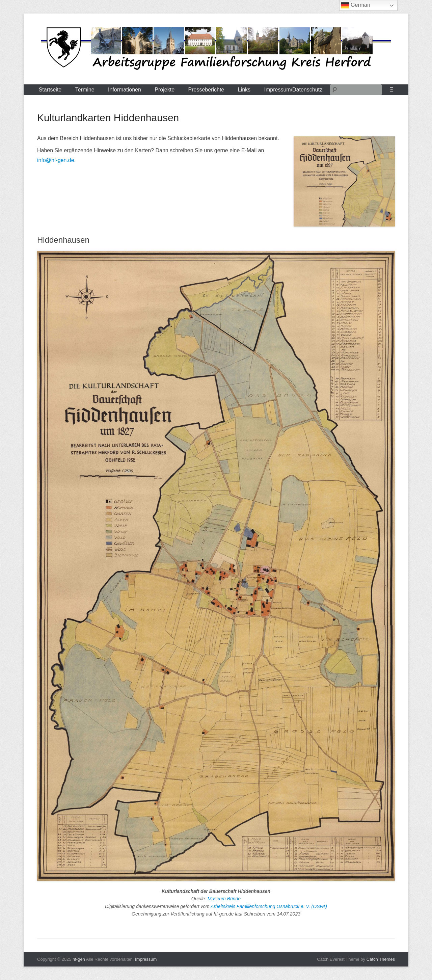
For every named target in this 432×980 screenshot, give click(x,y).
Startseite (50, 90)
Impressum (146, 959)
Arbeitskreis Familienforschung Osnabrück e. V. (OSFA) (269, 906)
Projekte (165, 90)
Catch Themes (381, 959)
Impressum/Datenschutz (293, 90)
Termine (85, 90)
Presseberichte (206, 90)
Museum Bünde (224, 899)
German (356, 5)
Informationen (125, 90)
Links (244, 90)
